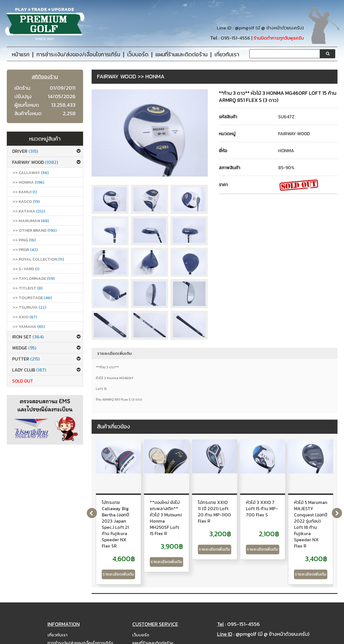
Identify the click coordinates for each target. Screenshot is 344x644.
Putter (26, 359)
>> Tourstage (32, 298)
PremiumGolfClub (266, 639)
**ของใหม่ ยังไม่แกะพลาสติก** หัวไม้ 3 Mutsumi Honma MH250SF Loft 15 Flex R (211, 508)
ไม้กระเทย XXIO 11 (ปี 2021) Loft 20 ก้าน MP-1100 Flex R (291, 505)
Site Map (142, 629)
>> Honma (28, 182)
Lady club (29, 370)
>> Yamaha (29, 326)
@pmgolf (245, 28)
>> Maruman (31, 221)
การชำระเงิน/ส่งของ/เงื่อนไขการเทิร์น (80, 621)
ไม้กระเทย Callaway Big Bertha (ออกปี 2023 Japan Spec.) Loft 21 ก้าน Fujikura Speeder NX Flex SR (129, 512)
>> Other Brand (35, 230)
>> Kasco (26, 201)
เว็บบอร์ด (141, 613)
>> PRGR (25, 249)
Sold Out (23, 381)
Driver (25, 151)
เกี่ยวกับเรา (58, 613)
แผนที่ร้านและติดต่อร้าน (153, 621)
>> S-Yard (26, 269)
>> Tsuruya (29, 307)
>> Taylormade (34, 278)
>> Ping (24, 240)
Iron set (28, 337)
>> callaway (31, 172)
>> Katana (29, 211)
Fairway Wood (35, 162)
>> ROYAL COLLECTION (38, 259)
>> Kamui (25, 192)
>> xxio (25, 317)
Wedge (24, 348)
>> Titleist (28, 288)
